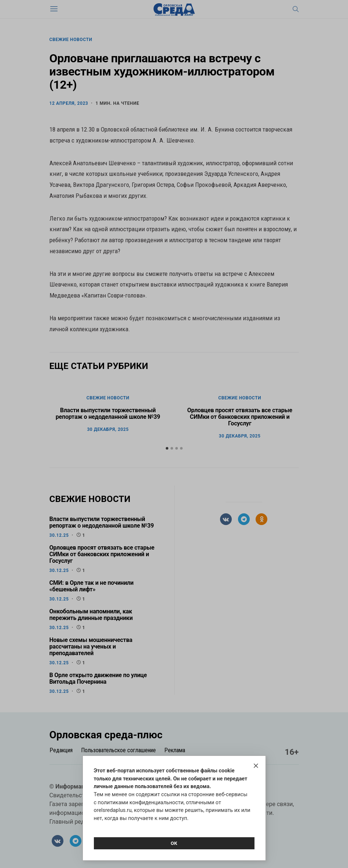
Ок (174, 843)
